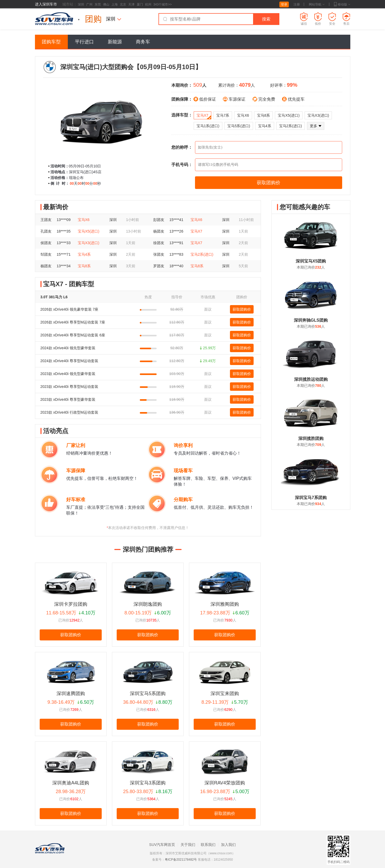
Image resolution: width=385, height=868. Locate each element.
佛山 (106, 4)
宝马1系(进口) (208, 126)
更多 (316, 126)
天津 (131, 4)
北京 (123, 4)
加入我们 (228, 845)
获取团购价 (242, 309)
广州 (89, 4)
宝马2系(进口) (291, 126)
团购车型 (51, 42)
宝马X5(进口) (289, 115)
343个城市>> (162, 4)
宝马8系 (264, 115)
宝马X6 (243, 115)
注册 (297, 4)
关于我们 (188, 845)
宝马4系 (265, 126)
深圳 (81, 4)
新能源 (115, 42)
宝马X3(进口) (318, 115)
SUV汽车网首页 (162, 845)
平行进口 (84, 42)
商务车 (143, 42)
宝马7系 (223, 115)
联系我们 (208, 845)
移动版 (342, 4)
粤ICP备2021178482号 (181, 860)
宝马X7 (204, 116)
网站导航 (317, 4)
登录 (284, 4)
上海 (115, 4)
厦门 (140, 4)
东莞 (98, 4)
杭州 (148, 4)
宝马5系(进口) (239, 126)
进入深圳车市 (46, 4)
